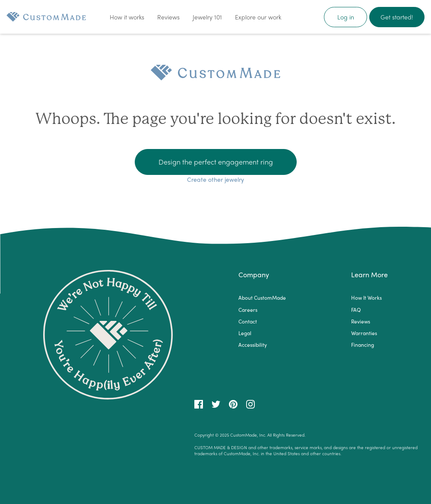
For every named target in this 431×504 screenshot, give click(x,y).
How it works (127, 17)
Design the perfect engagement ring (216, 162)
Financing (363, 345)
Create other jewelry (215, 179)
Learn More (369, 275)
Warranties (364, 333)
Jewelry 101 (207, 17)
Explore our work (258, 17)
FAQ (356, 310)
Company (254, 275)
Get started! (397, 17)
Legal (245, 333)
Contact (248, 322)
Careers (248, 310)
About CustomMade (262, 298)
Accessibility (253, 345)
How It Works (366, 298)
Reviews (168, 17)
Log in (346, 17)
